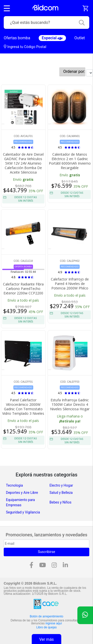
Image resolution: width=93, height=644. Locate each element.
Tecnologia (14, 485)
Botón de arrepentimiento (46, 616)
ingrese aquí (54, 623)
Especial (52, 38)
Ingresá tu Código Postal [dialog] (25, 47)
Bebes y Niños (61, 502)
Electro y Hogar (61, 485)
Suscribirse (46, 552)
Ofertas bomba (17, 38)
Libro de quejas (46, 627)
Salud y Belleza (61, 493)
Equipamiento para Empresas (20, 502)
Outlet (80, 38)
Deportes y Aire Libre (22, 493)
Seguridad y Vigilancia (23, 512)
